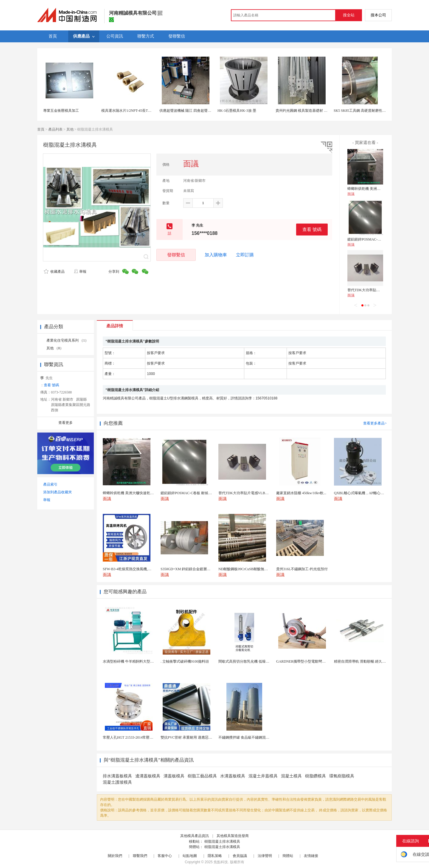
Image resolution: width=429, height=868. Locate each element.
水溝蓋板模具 (233, 776)
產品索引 (50, 484)
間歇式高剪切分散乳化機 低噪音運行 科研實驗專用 (259, 661)
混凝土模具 (291, 776)
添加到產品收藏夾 (57, 492)
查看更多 (66, 423)
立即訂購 (245, 255)
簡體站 (288, 856)
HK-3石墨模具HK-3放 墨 (237, 111)
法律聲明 (265, 856)
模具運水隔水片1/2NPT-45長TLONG (130, 111)
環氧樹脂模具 (342, 776)
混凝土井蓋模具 (263, 776)
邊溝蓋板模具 (148, 776)
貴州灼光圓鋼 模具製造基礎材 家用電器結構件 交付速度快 (322, 111)
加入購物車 (216, 255)
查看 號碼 (312, 229)
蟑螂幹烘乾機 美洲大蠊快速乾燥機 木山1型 (381, 189)
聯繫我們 (140, 856)
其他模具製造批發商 (233, 836)
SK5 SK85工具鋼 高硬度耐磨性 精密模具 (366, 111)
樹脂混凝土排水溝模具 (222, 841)
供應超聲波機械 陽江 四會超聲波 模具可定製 (195, 111)
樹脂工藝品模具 (202, 776)
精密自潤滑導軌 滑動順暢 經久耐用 (362, 661)
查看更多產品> (375, 423)
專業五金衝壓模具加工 (61, 111)
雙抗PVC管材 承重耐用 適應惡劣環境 (190, 737)
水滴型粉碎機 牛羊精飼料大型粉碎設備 (134, 661)
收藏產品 (54, 272)
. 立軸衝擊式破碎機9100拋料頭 (185, 661)
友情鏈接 (311, 856)
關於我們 (115, 856)
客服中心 (165, 856)
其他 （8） (55, 348)
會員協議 (240, 856)
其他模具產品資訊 (195, 836)
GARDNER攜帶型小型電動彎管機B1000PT (310, 661)
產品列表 (55, 129)
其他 (70, 129)
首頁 (41, 129)
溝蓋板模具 (174, 776)
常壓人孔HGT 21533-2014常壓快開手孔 (133, 737)
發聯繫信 (176, 255)
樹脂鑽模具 (315, 776)
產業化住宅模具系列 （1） (67, 340)
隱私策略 (215, 856)
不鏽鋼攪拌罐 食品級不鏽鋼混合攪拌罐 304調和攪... (259, 737)
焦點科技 (221, 862)
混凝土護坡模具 (117, 782)
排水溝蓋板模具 (117, 776)
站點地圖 (190, 856)
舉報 (80, 272)
